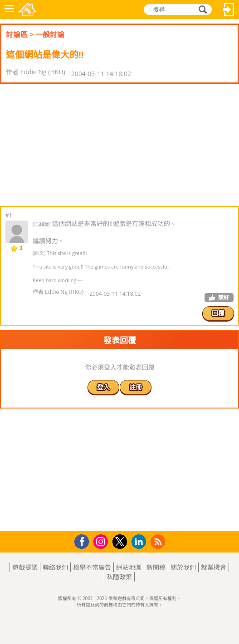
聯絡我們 (55, 567)
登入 (229, 10)
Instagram (102, 541)
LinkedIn (140, 542)
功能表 (9, 10)
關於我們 (183, 567)
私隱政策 (119, 577)
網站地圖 (129, 567)
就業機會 (214, 567)
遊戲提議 (25, 567)
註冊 (136, 387)
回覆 (218, 313)
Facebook (84, 541)
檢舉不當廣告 (92, 567)
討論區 (17, 34)
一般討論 (50, 34)
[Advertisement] (73, 145)
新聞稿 (156, 567)
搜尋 (201, 10)
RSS (159, 541)
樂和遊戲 (28, 10)
